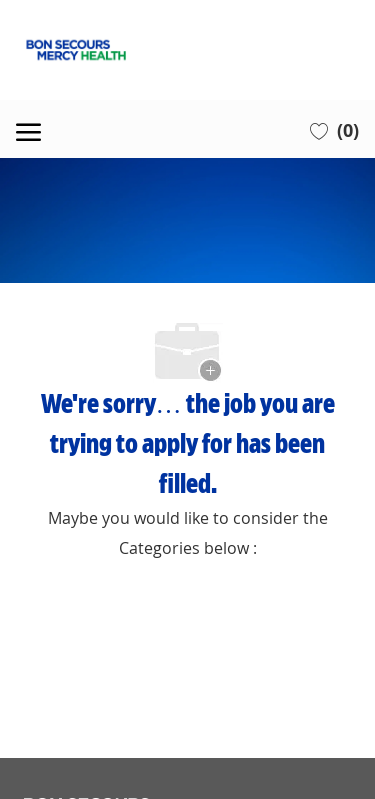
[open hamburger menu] (28, 129)
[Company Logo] (187, 50)
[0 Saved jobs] (334, 129)
